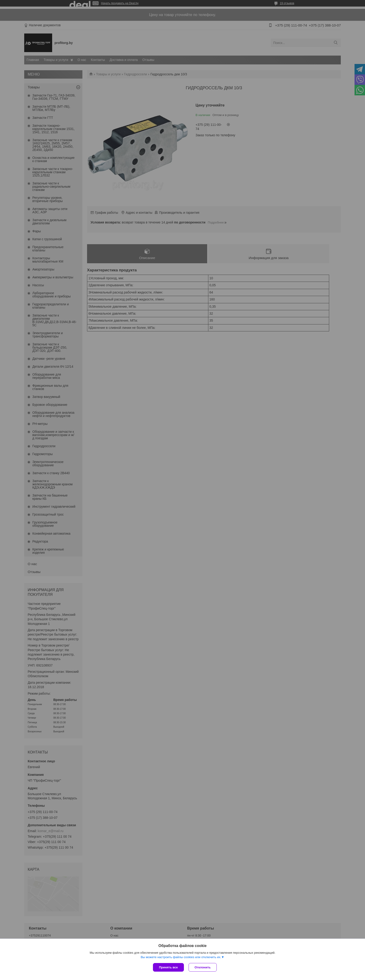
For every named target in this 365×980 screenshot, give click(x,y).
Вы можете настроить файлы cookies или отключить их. (181, 957)
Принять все (168, 967)
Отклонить (203, 967)
